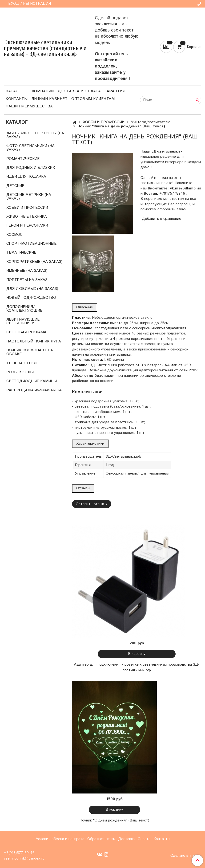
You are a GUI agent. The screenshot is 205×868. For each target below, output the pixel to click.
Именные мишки (48, 390)
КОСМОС (14, 235)
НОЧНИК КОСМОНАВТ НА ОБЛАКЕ (30, 352)
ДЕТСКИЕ (15, 186)
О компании (41, 91)
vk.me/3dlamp (183, 188)
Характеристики (90, 444)
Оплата (144, 839)
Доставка (126, 839)
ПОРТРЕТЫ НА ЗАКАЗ (27, 280)
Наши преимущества (29, 106)
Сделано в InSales (186, 856)
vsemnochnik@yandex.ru (24, 858)
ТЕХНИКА (38, 217)
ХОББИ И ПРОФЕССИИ (104, 122)
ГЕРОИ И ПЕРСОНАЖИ (27, 226)
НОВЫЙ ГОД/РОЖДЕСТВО (31, 298)
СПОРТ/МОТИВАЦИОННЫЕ (31, 244)
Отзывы (83, 488)
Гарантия (115, 91)
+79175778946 (172, 194)
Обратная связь (101, 839)
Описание (85, 307)
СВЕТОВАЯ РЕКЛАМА (26, 332)
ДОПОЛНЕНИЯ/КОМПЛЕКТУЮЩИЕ (24, 309)
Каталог (15, 91)
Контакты (17, 99)
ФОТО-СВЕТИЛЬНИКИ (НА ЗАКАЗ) (30, 148)
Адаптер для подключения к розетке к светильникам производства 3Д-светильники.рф (137, 667)
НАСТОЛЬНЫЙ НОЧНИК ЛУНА (34, 341)
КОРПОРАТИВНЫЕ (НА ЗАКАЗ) (34, 262)
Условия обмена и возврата (60, 839)
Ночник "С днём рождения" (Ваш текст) (114, 820)
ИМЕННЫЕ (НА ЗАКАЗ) (27, 271)
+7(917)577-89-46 (19, 853)
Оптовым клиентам (93, 99)
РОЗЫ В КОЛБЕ (21, 372)
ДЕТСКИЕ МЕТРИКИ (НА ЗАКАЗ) (29, 197)
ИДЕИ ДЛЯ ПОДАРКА (26, 177)
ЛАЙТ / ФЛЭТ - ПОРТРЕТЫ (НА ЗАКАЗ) (35, 135)
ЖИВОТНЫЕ (18, 217)
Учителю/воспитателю (151, 122)
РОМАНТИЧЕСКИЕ (23, 159)
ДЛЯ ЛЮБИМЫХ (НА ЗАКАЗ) (32, 289)
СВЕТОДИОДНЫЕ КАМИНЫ (32, 381)
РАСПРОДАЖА (20, 390)
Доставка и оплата (79, 91)
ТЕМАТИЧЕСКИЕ (21, 253)
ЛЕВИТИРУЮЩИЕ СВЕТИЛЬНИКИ (23, 321)
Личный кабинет (49, 99)
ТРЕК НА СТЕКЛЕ (22, 363)
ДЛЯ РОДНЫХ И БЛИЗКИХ (31, 168)
